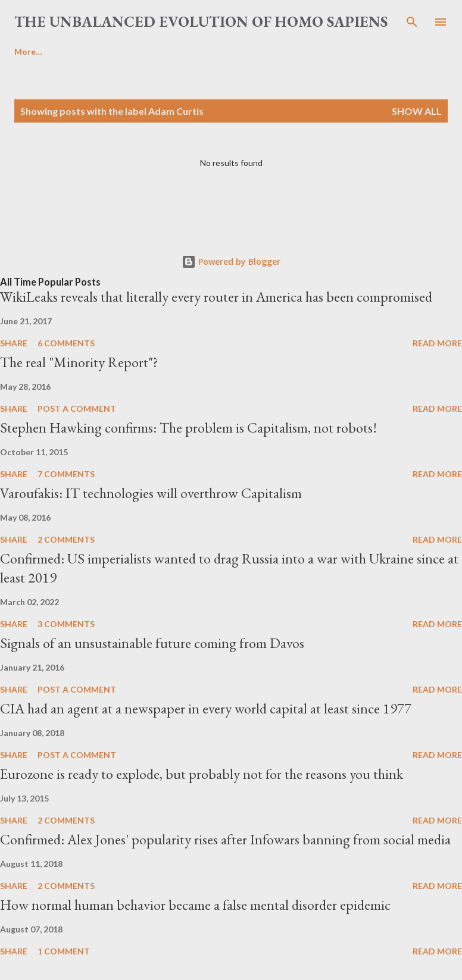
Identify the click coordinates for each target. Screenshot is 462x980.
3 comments (66, 624)
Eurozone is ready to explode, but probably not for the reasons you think (202, 774)
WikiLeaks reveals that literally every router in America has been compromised (216, 297)
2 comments (66, 539)
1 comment (64, 951)
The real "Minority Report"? (79, 362)
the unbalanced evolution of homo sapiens (201, 21)
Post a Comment (77, 408)
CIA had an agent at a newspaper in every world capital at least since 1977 (206, 708)
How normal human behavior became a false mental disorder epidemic (195, 905)
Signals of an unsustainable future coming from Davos (152, 643)
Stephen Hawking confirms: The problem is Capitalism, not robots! (188, 428)
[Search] (412, 21)
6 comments (66, 343)
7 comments (66, 474)
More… (28, 51)
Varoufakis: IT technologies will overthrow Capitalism (151, 493)
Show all (417, 111)
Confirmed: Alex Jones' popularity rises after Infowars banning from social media (225, 839)
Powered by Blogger (231, 262)
